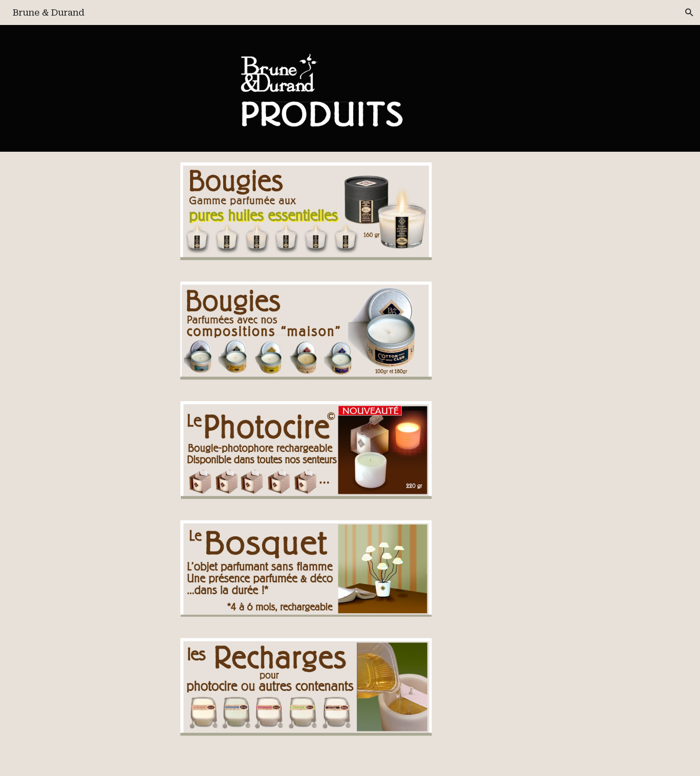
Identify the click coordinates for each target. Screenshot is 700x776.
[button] (689, 12)
